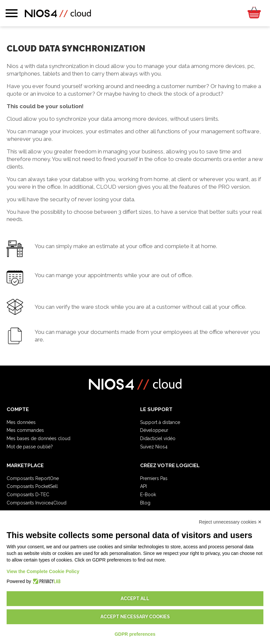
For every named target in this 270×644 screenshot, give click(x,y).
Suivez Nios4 (154, 447)
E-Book (148, 495)
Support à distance (160, 422)
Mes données (21, 422)
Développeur (154, 430)
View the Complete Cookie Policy (43, 571)
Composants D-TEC (28, 495)
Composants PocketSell (32, 486)
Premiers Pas (154, 478)
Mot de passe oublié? (30, 447)
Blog (145, 503)
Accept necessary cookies (135, 617)
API (143, 486)
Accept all (135, 598)
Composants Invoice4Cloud (37, 503)
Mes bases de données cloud (39, 438)
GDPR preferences (135, 634)
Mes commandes (25, 430)
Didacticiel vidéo (158, 438)
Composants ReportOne (33, 478)
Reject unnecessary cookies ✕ (230, 522)
